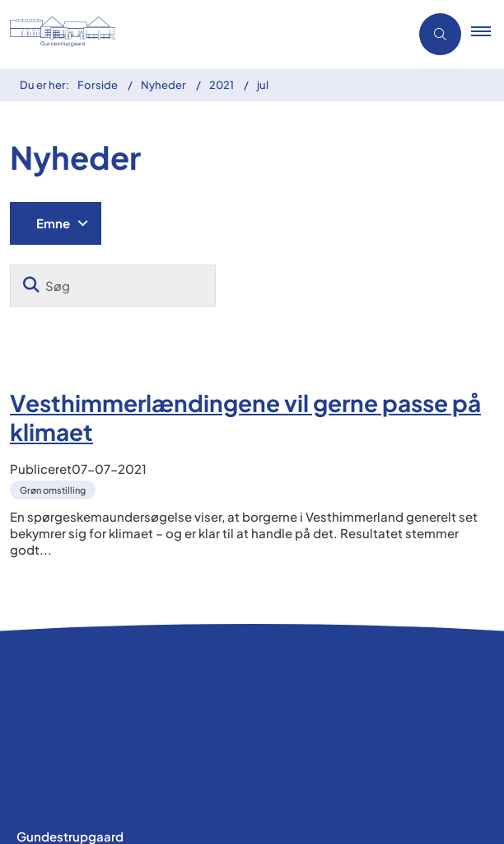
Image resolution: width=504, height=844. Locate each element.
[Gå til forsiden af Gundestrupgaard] (87, 34)
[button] (488, 35)
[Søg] (113, 286)
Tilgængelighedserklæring (96, 793)
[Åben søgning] (440, 34)
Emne (53, 223)
